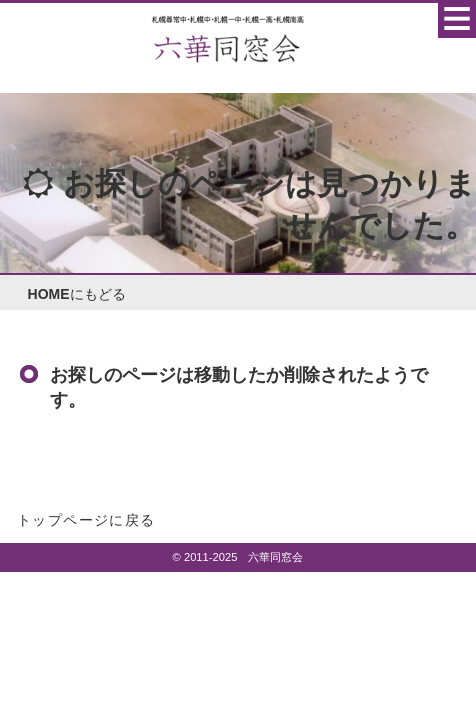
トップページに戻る (86, 520)
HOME (49, 294)
